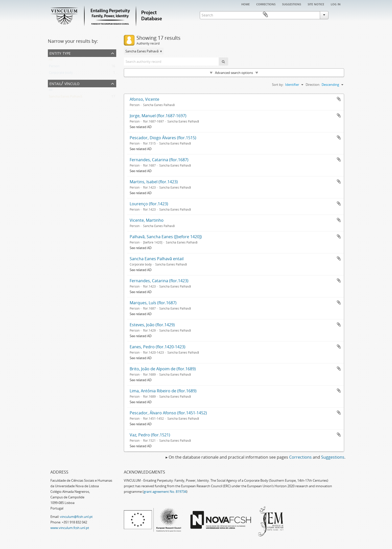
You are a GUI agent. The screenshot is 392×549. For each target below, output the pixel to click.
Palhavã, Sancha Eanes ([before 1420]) (166, 237)
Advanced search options (234, 73)
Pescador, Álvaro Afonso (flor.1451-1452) (168, 413)
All (51, 60)
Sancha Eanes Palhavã (65, 97)
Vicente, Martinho (147, 220)
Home (246, 4)
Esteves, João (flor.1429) (152, 325)
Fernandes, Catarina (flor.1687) (159, 160)
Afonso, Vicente (144, 99)
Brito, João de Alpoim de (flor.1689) (163, 369)
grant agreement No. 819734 (165, 492)
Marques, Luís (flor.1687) (153, 303)
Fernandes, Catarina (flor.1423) (159, 281)
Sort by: (278, 85)
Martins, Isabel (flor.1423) (154, 182)
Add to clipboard (339, 99)
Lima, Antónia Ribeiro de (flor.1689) (163, 391)
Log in (336, 4)
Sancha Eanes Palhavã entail (157, 259)
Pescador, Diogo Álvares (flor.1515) (163, 138)
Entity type (60, 53)
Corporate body (61, 74)
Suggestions (292, 4)
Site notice (316, 4)
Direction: (313, 85)
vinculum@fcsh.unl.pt (76, 517)
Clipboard (337, 15)
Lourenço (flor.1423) (149, 204)
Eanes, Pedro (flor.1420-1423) (158, 347)
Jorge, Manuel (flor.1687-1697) (158, 116)
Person (54, 67)
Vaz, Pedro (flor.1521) (150, 435)
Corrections (266, 4)
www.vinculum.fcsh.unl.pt (70, 528)
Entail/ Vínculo (64, 83)
